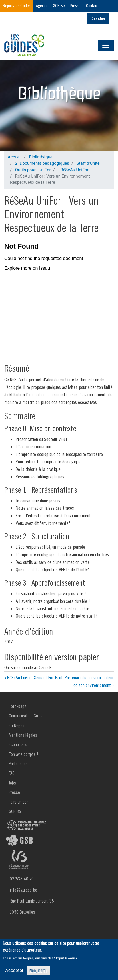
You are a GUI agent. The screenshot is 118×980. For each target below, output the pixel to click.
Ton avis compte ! (24, 754)
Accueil (15, 157)
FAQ (12, 773)
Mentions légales (23, 735)
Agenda (42, 6)
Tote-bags (18, 706)
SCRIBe (59, 6)
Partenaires (18, 764)
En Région (17, 725)
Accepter (14, 970)
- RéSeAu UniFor (73, 170)
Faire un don (19, 802)
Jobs (12, 783)
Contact (92, 6)
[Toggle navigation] (106, 45)
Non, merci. (38, 971)
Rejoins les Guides (17, 6)
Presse (75, 6)
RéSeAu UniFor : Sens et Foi (29, 677)
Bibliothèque (41, 157)
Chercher (98, 18)
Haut (59, 677)
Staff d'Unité (88, 163)
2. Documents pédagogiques (42, 163)
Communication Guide (26, 716)
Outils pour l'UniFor (33, 170)
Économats (18, 744)
